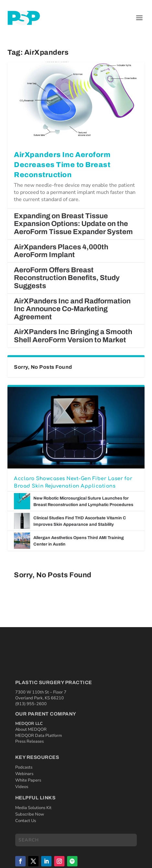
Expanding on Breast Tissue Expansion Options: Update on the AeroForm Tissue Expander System (73, 224)
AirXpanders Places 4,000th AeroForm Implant (61, 251)
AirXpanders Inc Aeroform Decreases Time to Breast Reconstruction (62, 165)
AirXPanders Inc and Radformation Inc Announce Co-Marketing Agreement (72, 309)
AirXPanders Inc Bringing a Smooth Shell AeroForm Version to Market (73, 336)
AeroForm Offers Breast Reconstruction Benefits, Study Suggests (67, 278)
